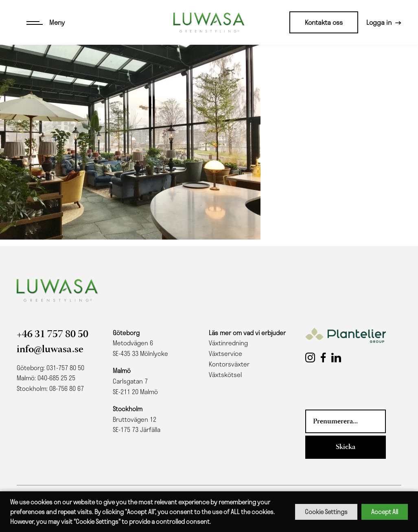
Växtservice (225, 353)
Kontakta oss (324, 22)
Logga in (379, 22)
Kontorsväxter (229, 364)
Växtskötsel (225, 375)
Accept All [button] (385, 512)
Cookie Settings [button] (326, 512)
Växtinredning (228, 343)
